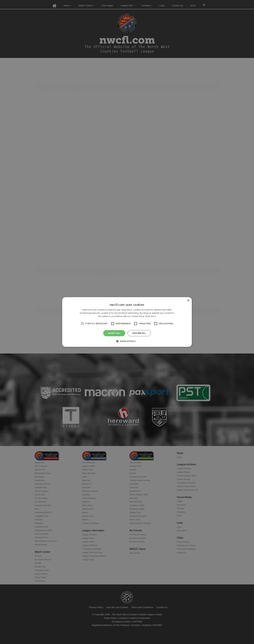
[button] (127, 341)
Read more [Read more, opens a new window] (151, 316)
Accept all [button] (114, 333)
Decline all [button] (139, 333)
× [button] (188, 301)
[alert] (127, 322)
